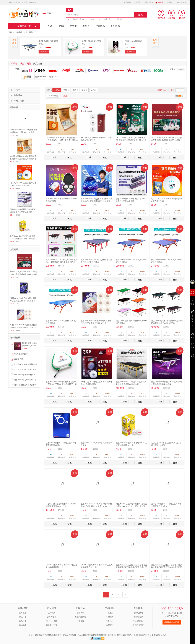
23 (86, 576)
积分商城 (115, 26)
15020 (72, 271)
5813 (177, 149)
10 (51, 454)
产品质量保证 (138, 621)
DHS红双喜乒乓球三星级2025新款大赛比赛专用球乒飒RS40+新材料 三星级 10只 (167, 140)
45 (121, 149)
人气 (94, 90)
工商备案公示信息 (159, 635)
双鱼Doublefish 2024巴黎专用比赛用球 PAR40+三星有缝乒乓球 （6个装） (24, 328)
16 (121, 210)
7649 (72, 210)
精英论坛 (137, 2)
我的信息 (149, 2)
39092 (107, 332)
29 (86, 332)
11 (156, 210)
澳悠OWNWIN (40, 77)
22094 (107, 393)
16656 (177, 210)
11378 (177, 332)
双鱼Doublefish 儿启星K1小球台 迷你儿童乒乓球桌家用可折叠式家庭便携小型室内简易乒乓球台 (132, 567)
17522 (72, 454)
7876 (142, 332)
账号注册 (23, 613)
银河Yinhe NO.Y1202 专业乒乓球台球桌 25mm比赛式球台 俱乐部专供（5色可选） (62, 262)
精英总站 (127, 2)
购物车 (161, 2)
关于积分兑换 (52, 621)
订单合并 (109, 621)
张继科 (91, 19)
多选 (181, 69)
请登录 (24, 2)
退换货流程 (138, 617)
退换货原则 (138, 613)
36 (86, 393)
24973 (107, 576)
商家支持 (182, 2)
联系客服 (23, 621)
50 (51, 576)
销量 (66, 90)
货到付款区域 (80, 617)
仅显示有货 (53, 96)
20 (121, 454)
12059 (177, 271)
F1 (112, 19)
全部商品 (100, 26)
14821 (107, 454)
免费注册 (33, 2)
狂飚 (68, 19)
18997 (177, 515)
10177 (142, 149)
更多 (172, 69)
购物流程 (23, 625)
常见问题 (23, 617)
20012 (72, 393)
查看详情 (44, 52)
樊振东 (120, 19)
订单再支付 (52, 617)
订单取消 (109, 617)
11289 (72, 332)
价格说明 (109, 625)
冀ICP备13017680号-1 (142, 635)
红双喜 (86, 26)
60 (86, 515)
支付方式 (52, 613)
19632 (177, 454)
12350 (177, 576)
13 (156, 149)
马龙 (106, 19)
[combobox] (100, 15)
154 (72, 149)
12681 (72, 515)
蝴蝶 (62, 26)
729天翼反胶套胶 (21, 354)
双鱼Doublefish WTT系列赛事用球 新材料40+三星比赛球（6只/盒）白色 (24, 132)
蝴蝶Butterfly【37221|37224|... (25, 380)
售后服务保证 (138, 625)
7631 (142, 393)
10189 (142, 210)
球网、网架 (17, 101)
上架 (57, 90)
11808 (142, 271)
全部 (65, 96)
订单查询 (109, 613)
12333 (177, 393)
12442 (142, 576)
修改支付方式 (52, 625)
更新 (85, 90)
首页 (50, 26)
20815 (142, 515)
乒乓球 (15, 90)
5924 (107, 149)
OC (84, 19)
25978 (142, 454)
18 (156, 515)
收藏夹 (170, 2)
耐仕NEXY (53, 77)
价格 (76, 90)
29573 (107, 515)
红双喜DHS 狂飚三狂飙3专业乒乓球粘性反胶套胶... (30, 346)
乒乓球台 (16, 95)
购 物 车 (192, 318)
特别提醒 (80, 621)
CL (99, 19)
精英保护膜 (18, 359)
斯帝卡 (73, 26)
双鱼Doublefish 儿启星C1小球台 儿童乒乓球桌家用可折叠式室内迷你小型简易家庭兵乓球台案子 (167, 567)
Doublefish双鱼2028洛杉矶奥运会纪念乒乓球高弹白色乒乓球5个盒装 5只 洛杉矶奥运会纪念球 (62, 140)
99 (51, 393)
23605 (72, 576)
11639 (107, 271)
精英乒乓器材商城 (172, 622)
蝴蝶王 (76, 19)
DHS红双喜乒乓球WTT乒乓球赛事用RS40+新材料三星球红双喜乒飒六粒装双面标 (131, 140)
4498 (107, 210)
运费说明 (80, 613)
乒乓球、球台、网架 (26, 32)
